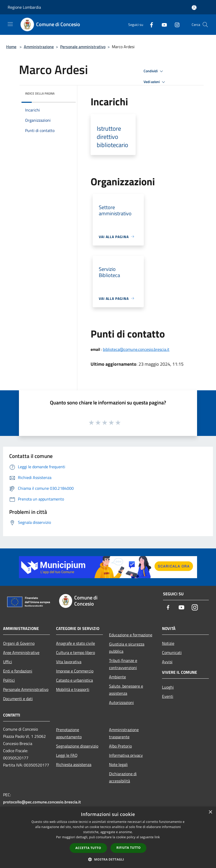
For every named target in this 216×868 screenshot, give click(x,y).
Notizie (168, 643)
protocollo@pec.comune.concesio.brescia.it (42, 802)
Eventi (168, 696)
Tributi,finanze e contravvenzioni (123, 664)
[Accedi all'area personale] (194, 8)
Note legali (118, 764)
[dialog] (108, 837)
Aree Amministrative (21, 652)
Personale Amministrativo (26, 689)
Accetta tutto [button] (88, 848)
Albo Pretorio (120, 746)
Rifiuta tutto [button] (129, 848)
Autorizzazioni (121, 702)
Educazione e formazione (131, 635)
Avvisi (167, 662)
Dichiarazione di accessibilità (123, 777)
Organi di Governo (19, 643)
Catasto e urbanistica (74, 680)
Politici (9, 680)
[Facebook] (149, 24)
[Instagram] (175, 24)
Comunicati (172, 652)
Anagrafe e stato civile (75, 643)
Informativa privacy (126, 755)
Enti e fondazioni (18, 671)
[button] (108, 859)
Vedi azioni (155, 82)
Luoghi (168, 687)
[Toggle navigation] (10, 24)
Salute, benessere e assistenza (126, 690)
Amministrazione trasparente (124, 733)
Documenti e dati (18, 699)
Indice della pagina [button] (40, 93)
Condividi (154, 71)
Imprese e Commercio (75, 671)
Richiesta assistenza (74, 764)
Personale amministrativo (83, 47)
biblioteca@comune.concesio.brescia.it (136, 349)
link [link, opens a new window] (157, 837)
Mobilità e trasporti (73, 689)
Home (11, 47)
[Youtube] (162, 24)
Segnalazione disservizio (77, 746)
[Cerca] (205, 25)
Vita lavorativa (69, 662)
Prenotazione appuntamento (69, 733)
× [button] (210, 812)
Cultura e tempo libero (75, 652)
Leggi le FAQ (67, 755)
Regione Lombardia (24, 7)
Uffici (8, 662)
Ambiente (117, 677)
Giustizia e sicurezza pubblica (127, 648)
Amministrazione (39, 47)
